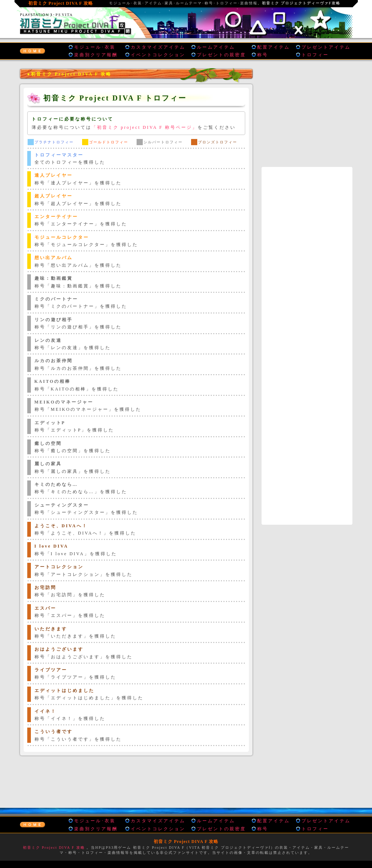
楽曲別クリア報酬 (96, 55)
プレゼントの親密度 (221, 55)
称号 (263, 55)
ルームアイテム (216, 47)
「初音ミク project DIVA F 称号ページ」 (145, 127)
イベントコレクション (158, 55)
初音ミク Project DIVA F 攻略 (54, 847)
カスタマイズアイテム (158, 47)
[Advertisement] (136, 780)
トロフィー (315, 55)
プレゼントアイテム (326, 47)
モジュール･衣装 (95, 47)
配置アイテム (274, 47)
